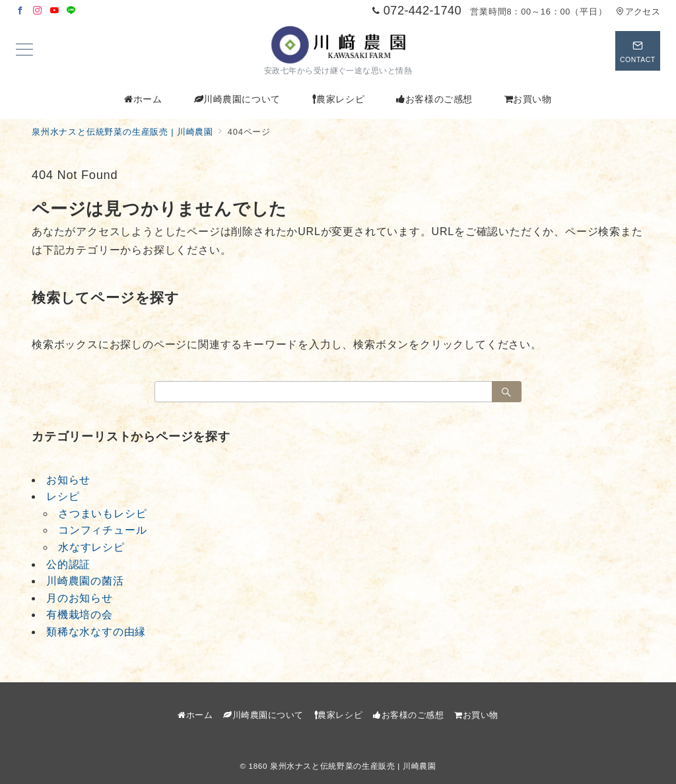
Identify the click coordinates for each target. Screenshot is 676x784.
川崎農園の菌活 (85, 581)
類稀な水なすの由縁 (96, 632)
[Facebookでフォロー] (20, 11)
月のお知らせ (80, 598)
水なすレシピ (91, 547)
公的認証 (68, 564)
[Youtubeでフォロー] (55, 11)
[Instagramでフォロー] (38, 11)
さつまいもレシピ (102, 514)
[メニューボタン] (24, 51)
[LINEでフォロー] (71, 11)
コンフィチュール (102, 530)
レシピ (63, 496)
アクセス (638, 12)
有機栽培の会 (80, 615)
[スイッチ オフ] (638, 51)
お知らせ (68, 480)
